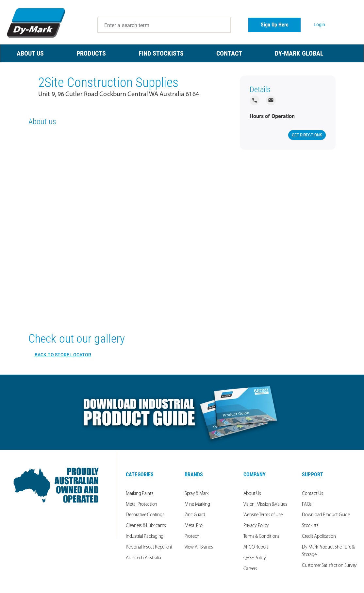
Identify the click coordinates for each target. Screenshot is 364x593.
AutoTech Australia (143, 558)
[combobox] (164, 25)
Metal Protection (141, 505)
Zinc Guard (195, 515)
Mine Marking (197, 505)
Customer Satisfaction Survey (329, 566)
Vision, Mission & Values (265, 505)
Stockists (310, 526)
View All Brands (199, 547)
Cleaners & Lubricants (146, 526)
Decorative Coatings (145, 515)
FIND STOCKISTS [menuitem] (161, 53)
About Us (252, 494)
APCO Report (256, 547)
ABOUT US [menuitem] (30, 53)
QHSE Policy (255, 558)
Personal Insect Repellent (149, 547)
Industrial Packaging (145, 537)
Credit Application (319, 537)
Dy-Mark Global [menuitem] (299, 53)
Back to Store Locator (62, 355)
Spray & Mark (197, 494)
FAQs (307, 505)
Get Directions (307, 135)
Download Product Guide (326, 515)
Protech (192, 537)
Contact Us (313, 494)
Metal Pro (194, 526)
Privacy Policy (256, 526)
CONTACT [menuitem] (229, 53)
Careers (250, 569)
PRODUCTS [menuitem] (91, 53)
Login (320, 25)
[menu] (182, 53)
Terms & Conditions (262, 537)
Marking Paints (140, 494)
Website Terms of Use (263, 515)
